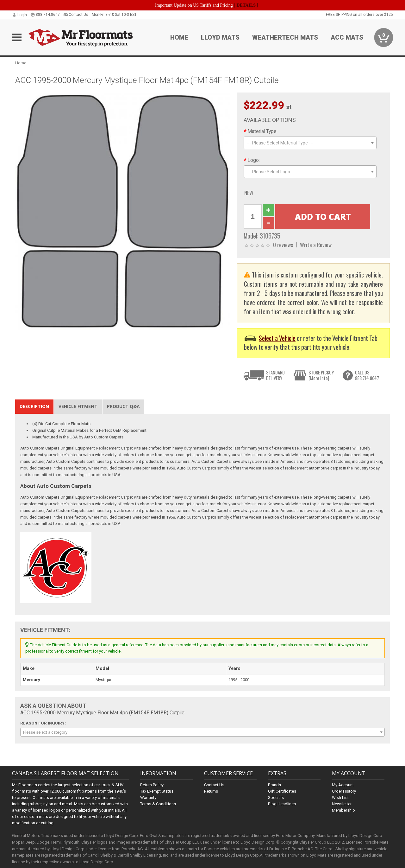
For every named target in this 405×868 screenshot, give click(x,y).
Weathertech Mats (285, 37)
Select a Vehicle (277, 338)
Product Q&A (123, 406)
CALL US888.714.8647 (367, 375)
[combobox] (310, 143)
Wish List (340, 798)
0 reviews (283, 245)
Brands (274, 785)
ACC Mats (347, 37)
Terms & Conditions (158, 804)
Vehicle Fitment (78, 406)
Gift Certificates (282, 791)
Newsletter (342, 804)
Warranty (148, 798)
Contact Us (76, 15)
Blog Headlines (282, 804)
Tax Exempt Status (157, 791)
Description (34, 406)
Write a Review (316, 245)
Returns (211, 791)
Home (179, 37)
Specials (276, 798)
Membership (343, 810)
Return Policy (152, 785)
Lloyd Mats (220, 37)
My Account (343, 785)
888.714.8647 (45, 15)
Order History (344, 791)
